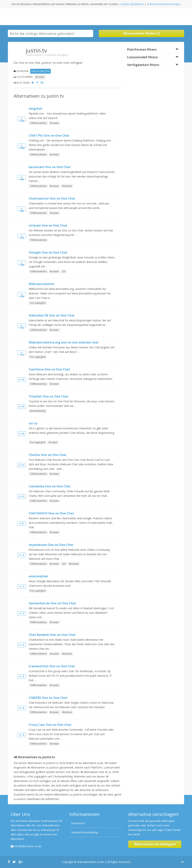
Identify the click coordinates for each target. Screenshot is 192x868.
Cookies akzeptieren (132, 4)
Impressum (78, 823)
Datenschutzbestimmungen (164, 4)
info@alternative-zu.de (28, 846)
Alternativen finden (142, 33)
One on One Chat (40, 71)
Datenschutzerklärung (85, 832)
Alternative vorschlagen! (155, 844)
